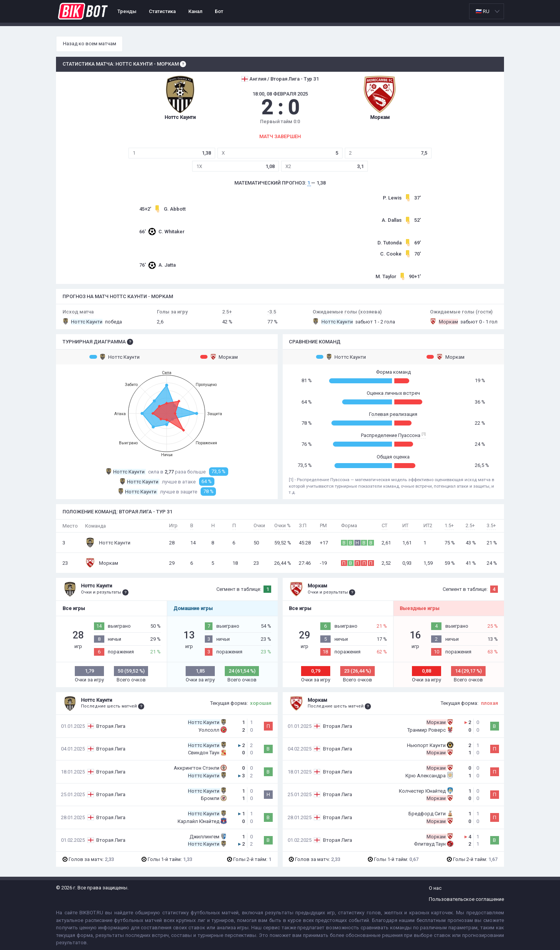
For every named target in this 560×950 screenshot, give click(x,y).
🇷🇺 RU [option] (483, 11)
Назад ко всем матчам (90, 44)
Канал (195, 11)
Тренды (127, 11)
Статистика (162, 11)
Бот (219, 11)
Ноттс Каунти (114, 357)
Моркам (219, 357)
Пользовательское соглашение (466, 899)
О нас (435, 888)
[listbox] (487, 11)
